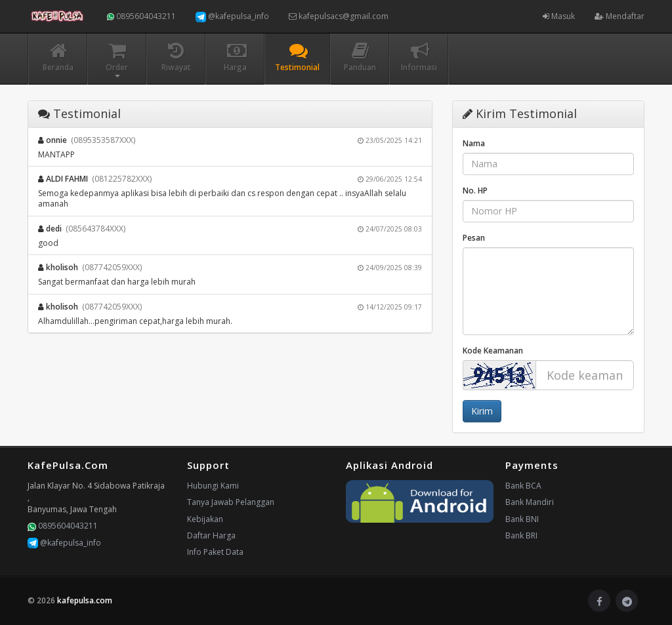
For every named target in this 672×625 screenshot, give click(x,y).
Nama (474, 143)
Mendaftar (619, 16)
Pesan (474, 238)
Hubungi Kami (213, 486)
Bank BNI (522, 519)
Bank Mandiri (530, 502)
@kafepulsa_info (232, 16)
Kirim (482, 411)
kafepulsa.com (85, 600)
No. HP (475, 191)
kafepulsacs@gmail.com (339, 16)
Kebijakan (205, 519)
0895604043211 (141, 16)
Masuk (559, 16)
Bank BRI (521, 535)
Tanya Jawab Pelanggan (231, 502)
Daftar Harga (211, 535)
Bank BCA (523, 486)
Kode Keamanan (493, 351)
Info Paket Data (215, 552)
